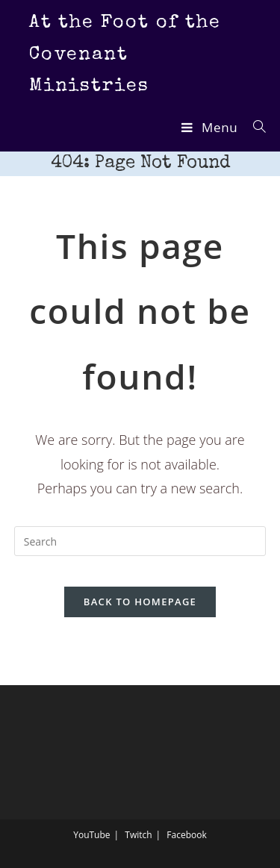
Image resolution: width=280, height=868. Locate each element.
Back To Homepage (140, 602)
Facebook (186, 835)
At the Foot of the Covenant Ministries (125, 54)
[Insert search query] (140, 541)
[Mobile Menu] (211, 127)
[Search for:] (254, 127)
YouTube (91, 835)
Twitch (138, 835)
